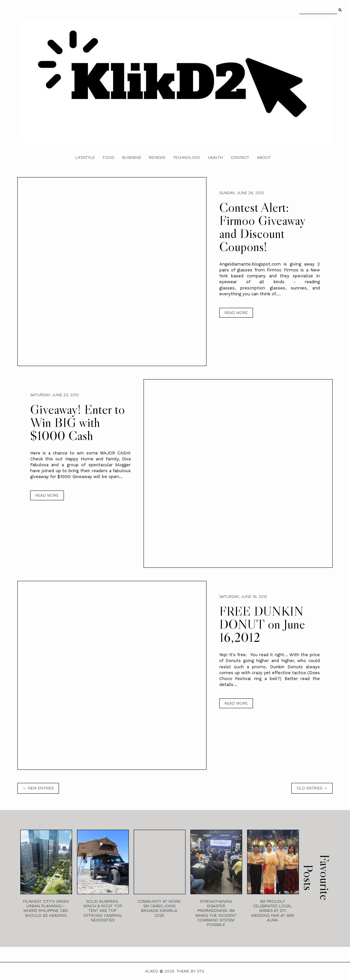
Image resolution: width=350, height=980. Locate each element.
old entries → (312, 788)
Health (215, 157)
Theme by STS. (191, 971)
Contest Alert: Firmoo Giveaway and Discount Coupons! (262, 227)
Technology (187, 157)
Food (108, 157)
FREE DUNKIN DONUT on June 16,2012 (262, 624)
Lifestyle (85, 157)
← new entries (38, 788)
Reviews (157, 157)
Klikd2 (152, 971)
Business (132, 157)
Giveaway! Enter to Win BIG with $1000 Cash (78, 422)
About (264, 157)
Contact (240, 157)
